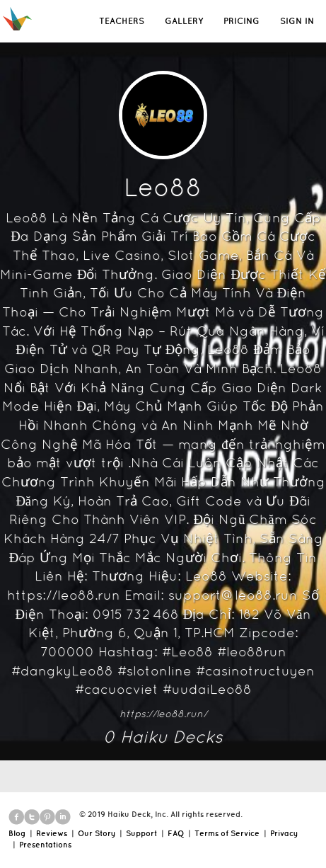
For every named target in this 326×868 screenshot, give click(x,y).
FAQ (176, 833)
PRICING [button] (241, 21)
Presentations (45, 845)
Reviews (52, 833)
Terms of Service (227, 833)
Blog (17, 833)
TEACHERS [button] (122, 21)
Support (141, 833)
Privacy (284, 833)
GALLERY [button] (184, 21)
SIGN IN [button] (297, 21)
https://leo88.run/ (163, 714)
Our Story (97, 833)
